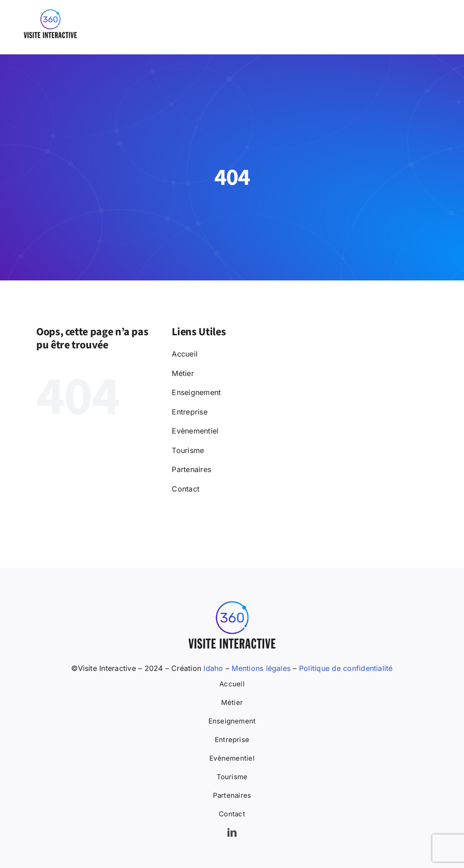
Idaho (212, 668)
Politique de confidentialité (346, 668)
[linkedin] (232, 833)
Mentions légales (261, 668)
